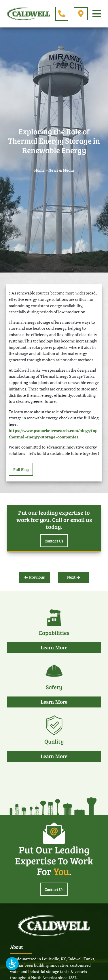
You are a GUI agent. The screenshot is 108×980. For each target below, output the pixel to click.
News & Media (61, 170)
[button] (12, 964)
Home (39, 170)
